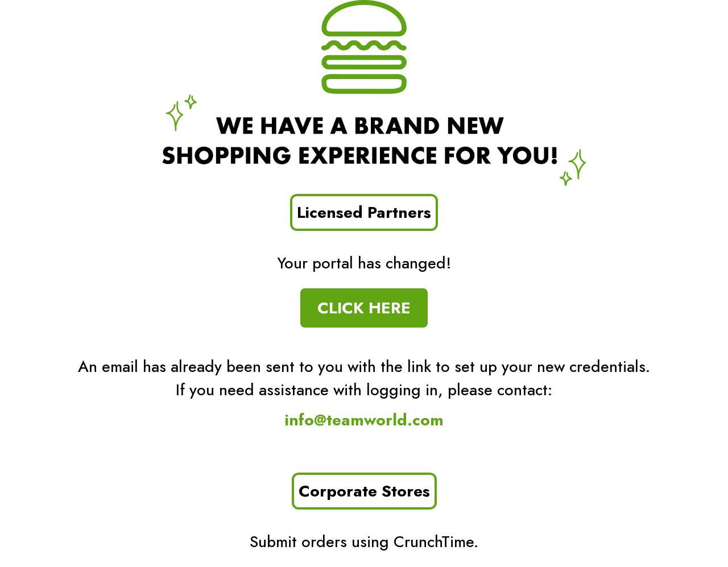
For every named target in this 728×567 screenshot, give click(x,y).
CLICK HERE (364, 308)
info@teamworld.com (364, 420)
